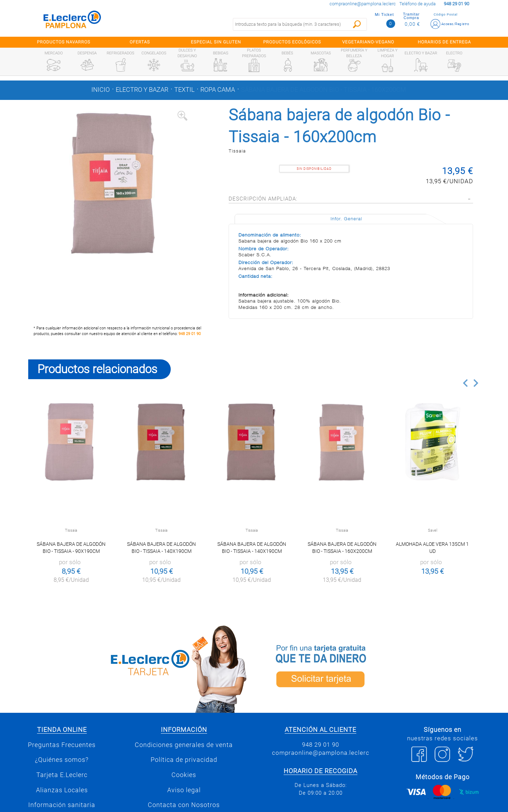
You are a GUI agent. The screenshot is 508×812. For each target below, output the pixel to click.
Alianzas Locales (62, 790)
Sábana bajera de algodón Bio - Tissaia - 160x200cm (323, 90)
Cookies (184, 775)
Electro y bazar (142, 90)
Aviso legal (184, 790)
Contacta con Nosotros (184, 805)
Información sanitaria (62, 805)
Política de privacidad (184, 760)
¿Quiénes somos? (62, 760)
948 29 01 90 (190, 334)
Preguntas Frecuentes (62, 745)
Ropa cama (218, 90)
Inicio (101, 90)
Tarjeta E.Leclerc (62, 775)
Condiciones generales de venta (184, 745)
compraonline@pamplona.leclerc (363, 4)
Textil (184, 90)
